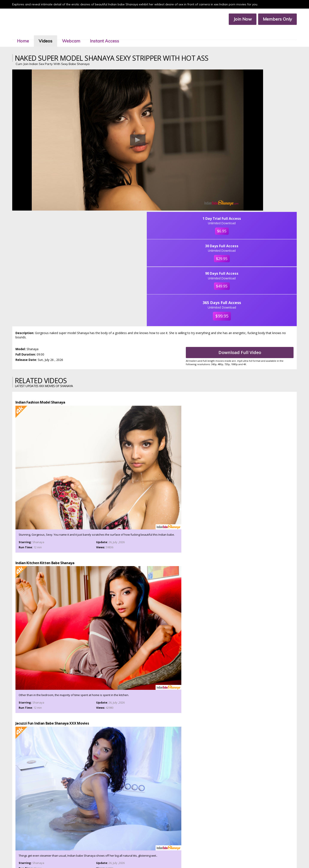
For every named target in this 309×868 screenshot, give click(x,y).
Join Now (237, 19)
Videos (52, 34)
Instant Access (111, 34)
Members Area (126, 852)
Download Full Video (245, 216)
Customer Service (148, 852)
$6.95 (263, 84)
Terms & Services (126, 856)
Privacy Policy (148, 856)
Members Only (271, 19)
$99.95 (264, 180)
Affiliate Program (195, 852)
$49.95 (264, 148)
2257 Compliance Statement (176, 856)
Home (29, 34)
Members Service (172, 852)
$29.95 (264, 116)
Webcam (77, 34)
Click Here (192, 839)
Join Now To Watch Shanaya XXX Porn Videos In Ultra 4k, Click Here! (154, 690)
